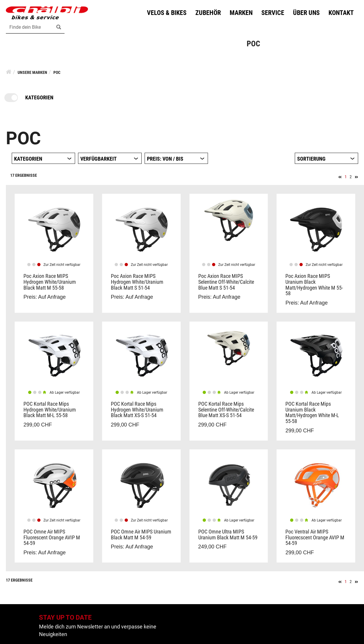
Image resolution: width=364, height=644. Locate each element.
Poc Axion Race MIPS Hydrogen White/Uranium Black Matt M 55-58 (50, 282)
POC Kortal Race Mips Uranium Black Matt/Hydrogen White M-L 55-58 (312, 412)
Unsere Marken (32, 72)
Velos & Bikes (167, 13)
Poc (57, 72)
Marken (241, 13)
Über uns (306, 13)
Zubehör (208, 13)
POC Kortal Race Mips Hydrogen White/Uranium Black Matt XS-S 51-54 (137, 410)
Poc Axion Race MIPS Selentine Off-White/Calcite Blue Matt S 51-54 (226, 282)
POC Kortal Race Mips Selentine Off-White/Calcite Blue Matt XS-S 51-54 (226, 410)
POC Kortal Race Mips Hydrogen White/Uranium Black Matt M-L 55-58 (50, 410)
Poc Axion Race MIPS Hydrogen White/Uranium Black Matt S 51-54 (137, 282)
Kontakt (341, 13)
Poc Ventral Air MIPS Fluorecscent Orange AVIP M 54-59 (315, 537)
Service (273, 13)
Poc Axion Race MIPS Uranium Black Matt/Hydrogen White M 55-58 (314, 285)
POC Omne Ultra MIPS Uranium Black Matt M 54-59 (228, 535)
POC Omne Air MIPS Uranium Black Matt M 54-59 (141, 535)
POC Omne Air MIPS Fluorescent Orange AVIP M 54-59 (52, 537)
